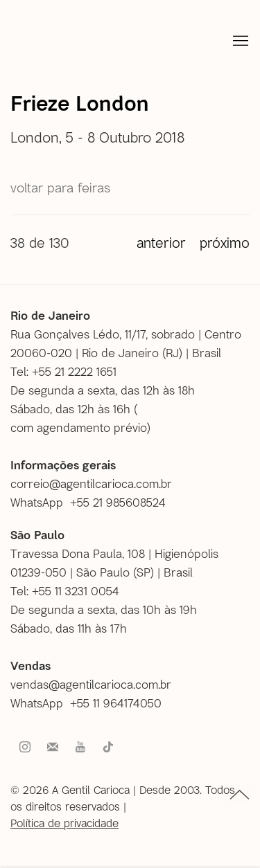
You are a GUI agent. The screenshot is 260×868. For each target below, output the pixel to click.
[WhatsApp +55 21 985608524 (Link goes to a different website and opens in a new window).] (93, 502)
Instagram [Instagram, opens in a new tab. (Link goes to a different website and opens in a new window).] (25, 748)
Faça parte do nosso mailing (53, 748)
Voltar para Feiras (60, 187)
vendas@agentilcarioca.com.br (91, 684)
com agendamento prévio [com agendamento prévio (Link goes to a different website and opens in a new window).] (79, 427)
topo (240, 795)
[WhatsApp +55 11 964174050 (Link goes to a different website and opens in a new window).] (91, 703)
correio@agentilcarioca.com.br (91, 483)
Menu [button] (239, 42)
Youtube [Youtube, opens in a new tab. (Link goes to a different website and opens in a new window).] (80, 748)
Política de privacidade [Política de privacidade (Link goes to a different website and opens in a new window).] (64, 823)
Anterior (161, 242)
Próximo (225, 242)
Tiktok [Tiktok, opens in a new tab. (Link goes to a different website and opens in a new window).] (108, 748)
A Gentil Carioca (37, 42)
